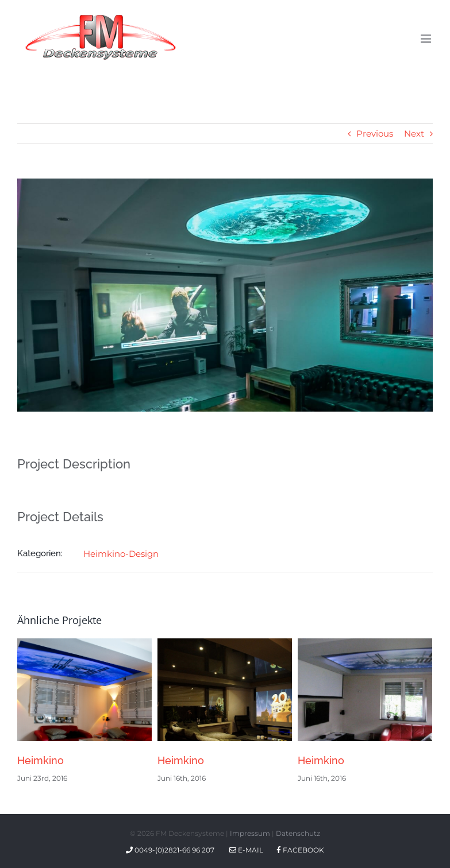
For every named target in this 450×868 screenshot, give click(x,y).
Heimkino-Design (121, 554)
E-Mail (246, 850)
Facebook (300, 850)
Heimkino (41, 760)
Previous (375, 133)
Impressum (250, 833)
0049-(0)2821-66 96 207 (172, 850)
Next (414, 133)
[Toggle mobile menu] (427, 39)
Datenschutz (298, 833)
